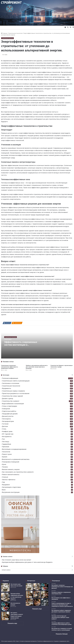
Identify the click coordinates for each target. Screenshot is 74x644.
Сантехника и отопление (11, 383)
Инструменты (7, 437)
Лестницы (6, 442)
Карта (18, 641)
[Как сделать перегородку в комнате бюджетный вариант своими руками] (5, 616)
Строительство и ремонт (11, 401)
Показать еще (12, 623)
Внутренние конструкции (11, 492)
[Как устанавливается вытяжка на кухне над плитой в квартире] (37, 594)
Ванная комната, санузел (11, 469)
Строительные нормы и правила (13, 391)
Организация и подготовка (11, 487)
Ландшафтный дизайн (10, 414)
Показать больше (62, 634)
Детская (5, 426)
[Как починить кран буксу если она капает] (5, 587)
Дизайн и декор (8, 399)
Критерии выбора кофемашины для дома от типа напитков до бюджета (27, 562)
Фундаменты (7, 388)
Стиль (4, 429)
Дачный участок (8, 416)
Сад (3, 482)
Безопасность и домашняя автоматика (16, 459)
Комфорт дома (7, 431)
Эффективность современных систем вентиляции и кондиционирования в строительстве (21, 346)
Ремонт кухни (7, 454)
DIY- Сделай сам (8, 434)
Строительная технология (15, 33)
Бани (4, 490)
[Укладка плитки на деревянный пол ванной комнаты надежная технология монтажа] (29, 602)
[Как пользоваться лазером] (5, 606)
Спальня (5, 477)
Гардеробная (7, 444)
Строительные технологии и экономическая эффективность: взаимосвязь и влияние (10, 367)
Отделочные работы (9, 411)
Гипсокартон (6, 419)
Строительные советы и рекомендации (16, 381)
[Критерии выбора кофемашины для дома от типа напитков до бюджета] (5, 597)
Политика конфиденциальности (45, 641)
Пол (3, 439)
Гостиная (5, 424)
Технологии (6, 452)
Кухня (4, 464)
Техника (5, 467)
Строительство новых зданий (12, 396)
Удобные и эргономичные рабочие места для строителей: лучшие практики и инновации (37, 367)
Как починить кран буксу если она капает (17, 560)
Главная (4, 33)
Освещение (6, 409)
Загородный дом (8, 421)
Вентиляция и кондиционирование (14, 449)
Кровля (5, 457)
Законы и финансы (9, 480)
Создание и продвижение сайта (62, 641)
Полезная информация (10, 378)
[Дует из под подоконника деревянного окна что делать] (45, 594)
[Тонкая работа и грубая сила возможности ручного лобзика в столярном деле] (37, 602)
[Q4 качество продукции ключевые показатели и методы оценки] (45, 602)
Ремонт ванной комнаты (11, 475)
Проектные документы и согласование (16, 393)
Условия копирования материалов (28, 641)
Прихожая (6, 447)
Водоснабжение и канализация (13, 404)
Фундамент (6, 485)
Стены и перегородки (10, 406)
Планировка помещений (11, 462)
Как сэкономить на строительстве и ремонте (18, 472)
